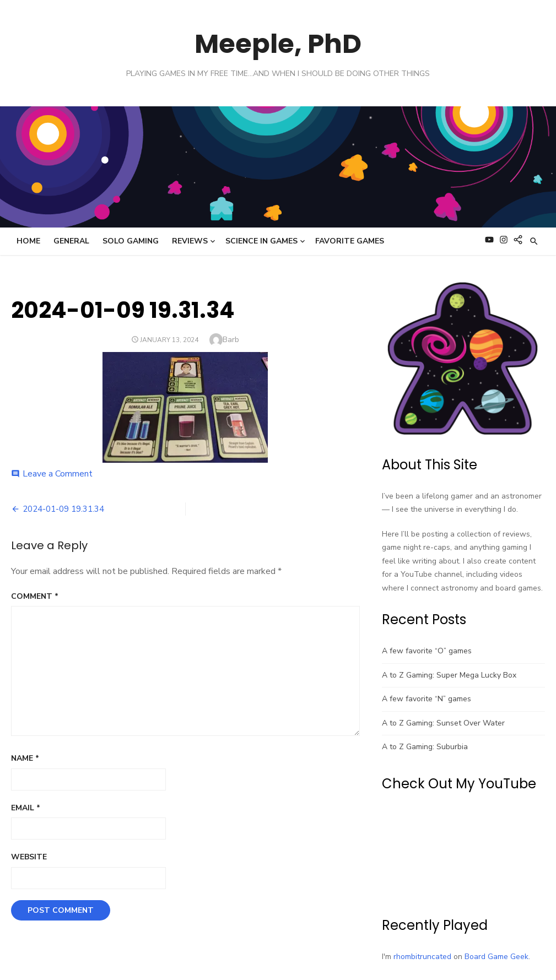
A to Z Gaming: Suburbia (425, 747)
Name (25, 758)
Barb (231, 340)
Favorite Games (350, 241)
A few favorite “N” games (427, 699)
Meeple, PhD (278, 44)
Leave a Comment (58, 474)
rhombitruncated (422, 957)
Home (28, 241)
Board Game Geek (496, 957)
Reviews (190, 241)
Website (29, 857)
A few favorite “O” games (427, 651)
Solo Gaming (131, 241)
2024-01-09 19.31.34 (63, 509)
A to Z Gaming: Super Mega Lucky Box (449, 675)
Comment (35, 596)
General (71, 241)
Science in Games (261, 241)
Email (26, 808)
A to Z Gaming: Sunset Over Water (443, 723)
